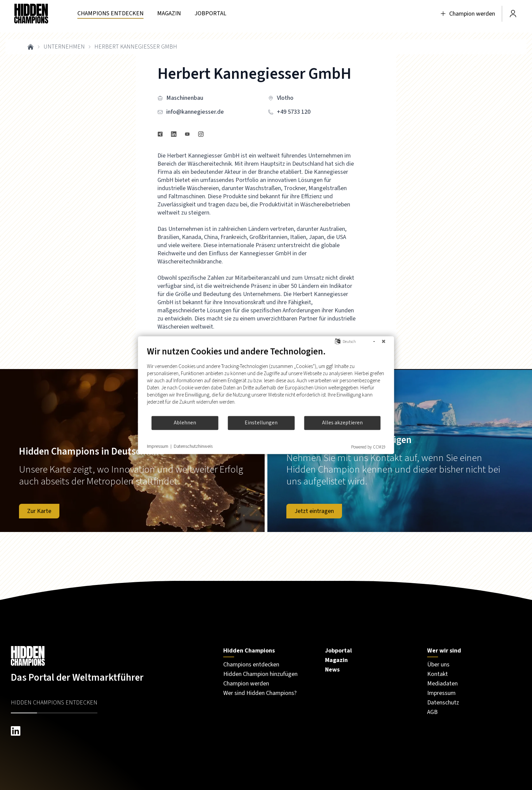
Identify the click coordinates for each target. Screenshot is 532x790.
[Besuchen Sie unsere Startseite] (110, 656)
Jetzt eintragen (314, 511)
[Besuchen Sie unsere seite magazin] (169, 14)
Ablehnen (185, 423)
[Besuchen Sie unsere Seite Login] (513, 14)
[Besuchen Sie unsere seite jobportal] (210, 14)
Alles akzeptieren (342, 423)
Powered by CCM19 (368, 447)
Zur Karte (39, 511)
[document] (266, 380)
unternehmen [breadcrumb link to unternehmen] (64, 47)
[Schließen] (384, 342)
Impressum (158, 447)
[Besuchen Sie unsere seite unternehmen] (110, 14)
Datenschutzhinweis (193, 447)
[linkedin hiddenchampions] (110, 731)
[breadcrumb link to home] (31, 47)
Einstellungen (261, 423)
